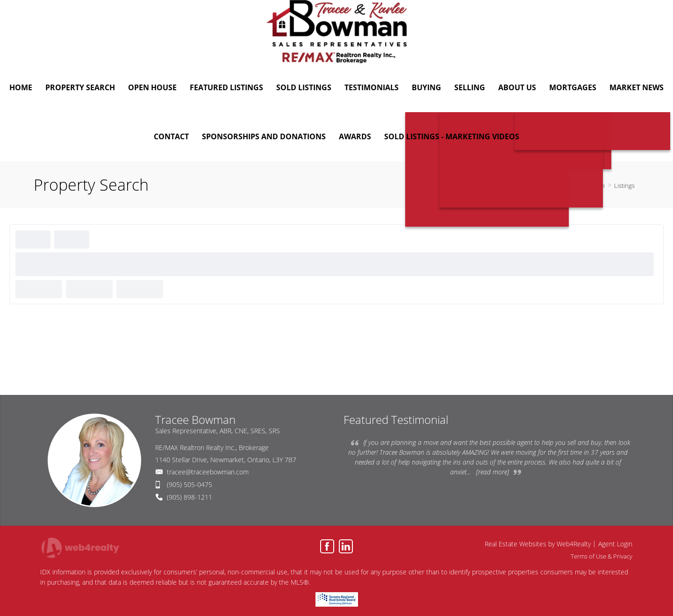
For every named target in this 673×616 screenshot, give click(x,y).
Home (597, 186)
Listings (624, 186)
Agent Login (615, 544)
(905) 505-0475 (190, 484)
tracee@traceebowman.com (208, 472)
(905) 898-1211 (190, 497)
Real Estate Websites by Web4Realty (538, 544)
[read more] (493, 472)
